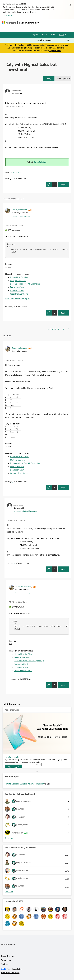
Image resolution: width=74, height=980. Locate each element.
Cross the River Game (19, 294)
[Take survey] (13, 767)
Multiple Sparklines (18, 281)
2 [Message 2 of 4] (13, 482)
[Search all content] (53, 40)
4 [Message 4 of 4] (13, 307)
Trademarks (6, 964)
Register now (55, 51)
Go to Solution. (40, 162)
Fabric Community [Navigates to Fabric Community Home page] (29, 23)
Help (53, 35)
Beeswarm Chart (17, 287)
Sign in (45, 35)
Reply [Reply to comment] (63, 313)
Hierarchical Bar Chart (19, 277)
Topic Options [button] (62, 78)
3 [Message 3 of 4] (15, 563)
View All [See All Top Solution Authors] (9, 838)
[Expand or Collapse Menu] (4, 29)
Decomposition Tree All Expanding (25, 284)
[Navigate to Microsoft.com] (9, 23)
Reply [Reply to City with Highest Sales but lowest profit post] (63, 185)
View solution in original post (18, 298)
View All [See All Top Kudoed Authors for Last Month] (9, 892)
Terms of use (6, 960)
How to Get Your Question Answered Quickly (24, 784)
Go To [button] (62, 35)
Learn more (7, 15)
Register (35, 35)
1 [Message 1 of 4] (13, 178)
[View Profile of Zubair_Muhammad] (19, 210)
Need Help (17, 172)
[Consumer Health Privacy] (37, 973)
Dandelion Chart (17, 290)
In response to (21, 216)
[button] (49, 79)
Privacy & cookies (8, 956)
